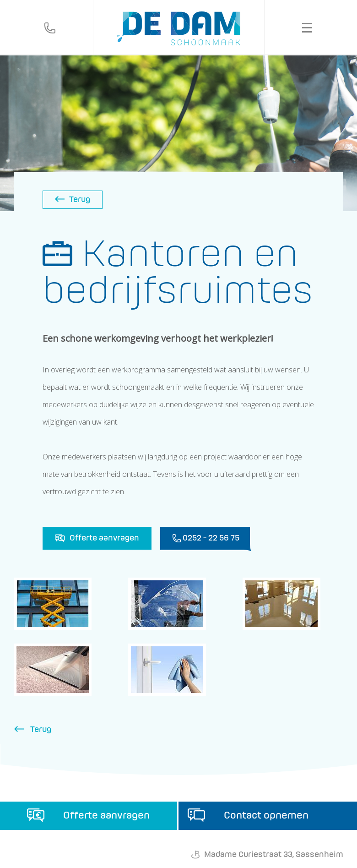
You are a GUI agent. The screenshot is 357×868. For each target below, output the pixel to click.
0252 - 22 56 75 (206, 539)
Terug (73, 200)
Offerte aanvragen (97, 538)
